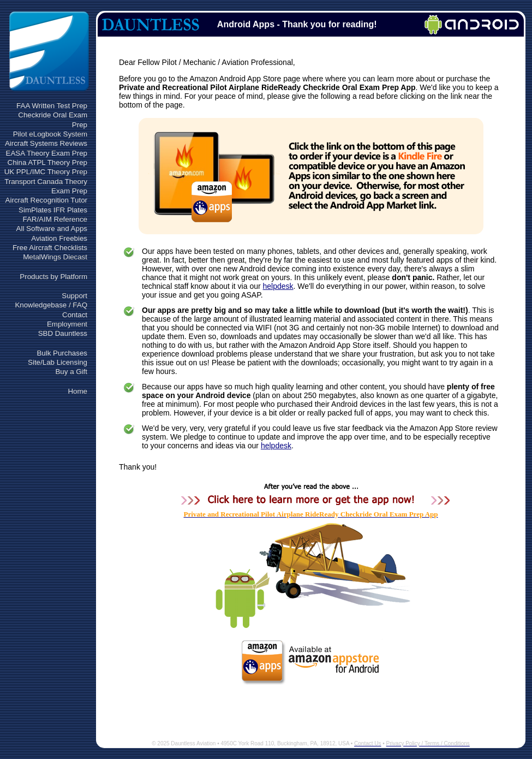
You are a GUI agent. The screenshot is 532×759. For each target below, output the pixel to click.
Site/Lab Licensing (58, 362)
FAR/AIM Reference (55, 219)
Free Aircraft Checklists (50, 248)
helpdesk (278, 286)
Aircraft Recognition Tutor (46, 200)
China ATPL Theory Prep (47, 162)
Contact (75, 315)
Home (77, 391)
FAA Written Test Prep (52, 106)
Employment (67, 324)
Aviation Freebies (59, 238)
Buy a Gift (71, 372)
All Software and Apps (52, 229)
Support (74, 296)
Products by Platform (53, 277)
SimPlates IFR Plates (53, 210)
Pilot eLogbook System (50, 134)
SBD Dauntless (63, 333)
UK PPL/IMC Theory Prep (46, 172)
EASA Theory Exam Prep (47, 153)
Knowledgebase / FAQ (51, 305)
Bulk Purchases (62, 353)
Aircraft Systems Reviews (46, 143)
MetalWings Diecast (55, 257)
